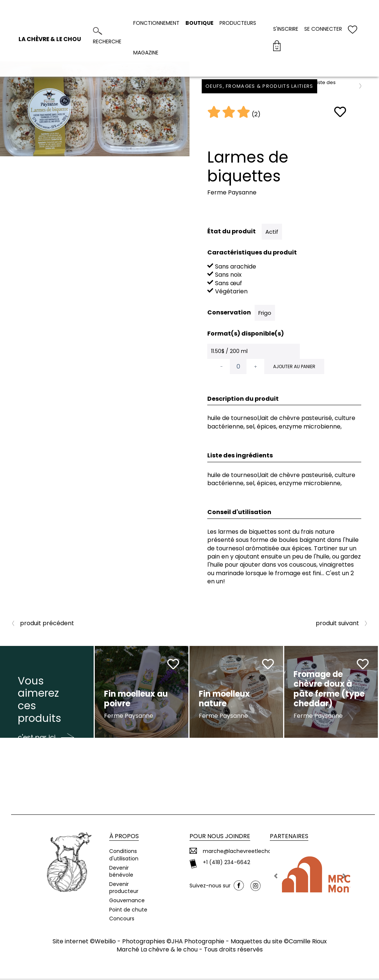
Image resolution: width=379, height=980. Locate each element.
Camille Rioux (308, 943)
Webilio (105, 943)
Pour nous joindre (220, 838)
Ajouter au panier (294, 366)
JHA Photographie (198, 943)
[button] (276, 878)
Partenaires (289, 838)
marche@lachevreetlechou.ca (243, 853)
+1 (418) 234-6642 (227, 864)
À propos (124, 838)
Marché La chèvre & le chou (157, 951)
